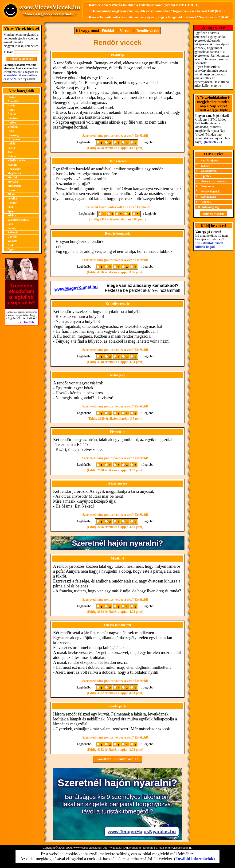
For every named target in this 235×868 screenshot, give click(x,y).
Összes (12, 97)
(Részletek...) (213, 142)
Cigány (12, 122)
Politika (12, 199)
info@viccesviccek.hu (179, 848)
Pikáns (12, 194)
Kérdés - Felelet (17, 160)
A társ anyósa (118, 483)
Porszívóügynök (210, 192)
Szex (10, 224)
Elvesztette (118, 432)
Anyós (11, 106)
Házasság (13, 135)
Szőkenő (13, 232)
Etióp (11, 131)
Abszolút (13, 101)
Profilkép (117, 55)
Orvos (11, 190)
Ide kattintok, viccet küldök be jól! (209, 245)
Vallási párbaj (209, 171)
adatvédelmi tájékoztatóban (20, 75)
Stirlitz (12, 215)
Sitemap (148, 848)
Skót (10, 207)
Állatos (12, 114)
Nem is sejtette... (211, 160)
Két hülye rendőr (117, 304)
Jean (10, 152)
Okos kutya (208, 186)
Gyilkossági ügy (210, 207)
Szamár (205, 166)
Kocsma (12, 165)
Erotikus (13, 127)
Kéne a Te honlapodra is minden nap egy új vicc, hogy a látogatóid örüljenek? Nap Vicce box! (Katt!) (160, 17)
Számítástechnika (18, 220)
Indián (12, 144)
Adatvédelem (133, 848)
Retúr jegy (117, 375)
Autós (11, 110)
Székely (12, 228)
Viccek (125, 31)
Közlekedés (14, 169)
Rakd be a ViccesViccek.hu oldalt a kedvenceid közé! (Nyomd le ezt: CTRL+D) (144, 5)
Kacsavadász (208, 197)
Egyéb (11, 249)
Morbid (12, 177)
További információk (194, 859)
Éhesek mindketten (118, 625)
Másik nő (117, 558)
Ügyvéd (12, 237)
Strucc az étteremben (213, 181)
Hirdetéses (14, 139)
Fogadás (206, 202)
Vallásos (12, 241)
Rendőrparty (117, 706)
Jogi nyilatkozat (113, 848)
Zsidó (11, 245)
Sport (11, 211)
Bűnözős (13, 118)
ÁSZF (14, 79)
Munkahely (14, 186)
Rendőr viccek (148, 31)
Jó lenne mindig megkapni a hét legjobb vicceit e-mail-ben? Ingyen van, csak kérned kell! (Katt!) (157, 11)
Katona (12, 156)
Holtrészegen (117, 161)
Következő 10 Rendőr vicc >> (118, 759)
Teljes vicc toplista (213, 214)
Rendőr (12, 203)
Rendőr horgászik (118, 234)
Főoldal (108, 31)
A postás (206, 176)
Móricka (13, 182)
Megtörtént (14, 173)
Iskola (11, 148)
